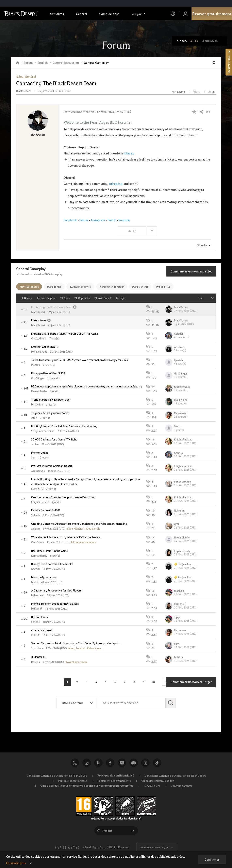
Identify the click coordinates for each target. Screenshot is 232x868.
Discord (134, 763)
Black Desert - (155, 847)
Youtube (122, 763)
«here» (129, 153)
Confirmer (212, 859)
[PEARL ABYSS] (67, 847)
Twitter (84, 220)
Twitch (112, 220)
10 (153, 682)
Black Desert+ (145, 763)
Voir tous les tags (29, 287)
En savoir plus (16, 863)
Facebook (70, 220)
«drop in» (116, 184)
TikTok (157, 763)
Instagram (98, 220)
